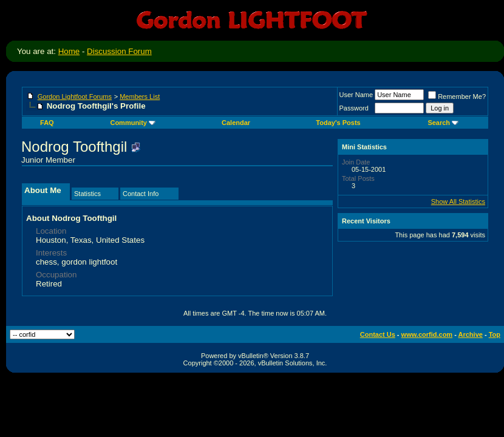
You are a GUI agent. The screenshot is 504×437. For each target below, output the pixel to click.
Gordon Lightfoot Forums (75, 97)
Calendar (236, 123)
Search (443, 123)
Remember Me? (457, 97)
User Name (356, 95)
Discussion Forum (119, 51)
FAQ (47, 123)
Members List (140, 97)
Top (495, 334)
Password (354, 108)
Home (69, 51)
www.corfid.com (427, 334)
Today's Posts (338, 123)
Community (133, 123)
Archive (471, 334)
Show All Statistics (458, 202)
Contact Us (378, 334)
